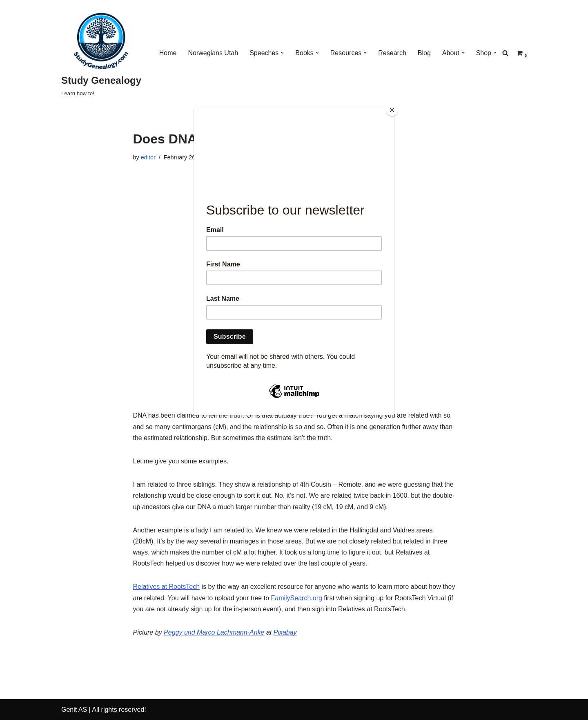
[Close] (392, 110)
